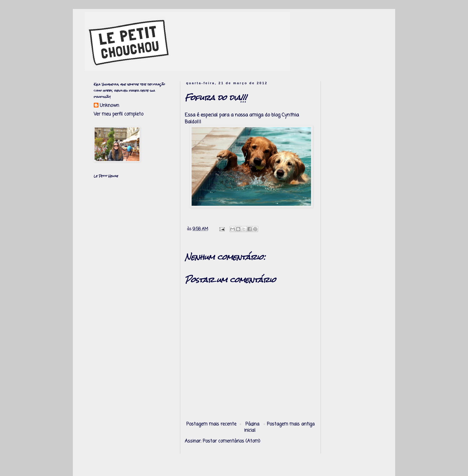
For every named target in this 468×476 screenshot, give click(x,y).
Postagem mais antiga (291, 424)
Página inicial (252, 427)
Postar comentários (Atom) (231, 441)
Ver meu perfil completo (118, 114)
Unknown (109, 106)
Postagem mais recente (211, 424)
